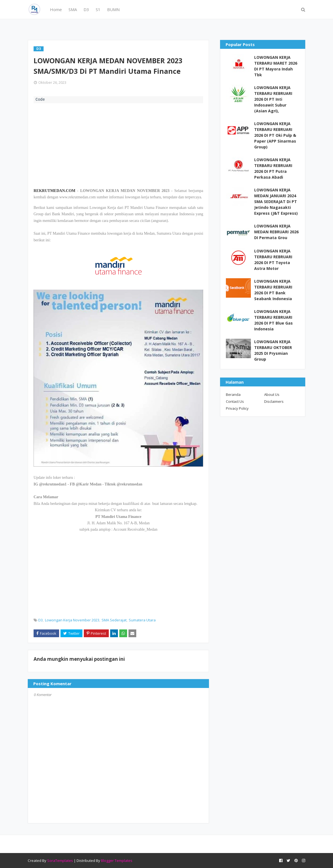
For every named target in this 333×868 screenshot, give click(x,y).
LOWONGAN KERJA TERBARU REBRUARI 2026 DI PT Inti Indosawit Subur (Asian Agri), (273, 99)
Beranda (233, 394)
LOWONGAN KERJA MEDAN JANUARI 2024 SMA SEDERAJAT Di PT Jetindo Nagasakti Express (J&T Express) (276, 202)
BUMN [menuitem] (113, 9)
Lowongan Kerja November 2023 (72, 620)
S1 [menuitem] (98, 9)
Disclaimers (274, 401)
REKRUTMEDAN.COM (55, 191)
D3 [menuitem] (86, 9)
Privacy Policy (237, 408)
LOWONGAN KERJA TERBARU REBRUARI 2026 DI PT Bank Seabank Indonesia (273, 290)
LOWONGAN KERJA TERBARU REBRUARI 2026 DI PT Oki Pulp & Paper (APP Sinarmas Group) (275, 135)
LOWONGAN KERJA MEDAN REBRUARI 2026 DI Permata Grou (276, 232)
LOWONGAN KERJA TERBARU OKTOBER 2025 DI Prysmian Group (273, 350)
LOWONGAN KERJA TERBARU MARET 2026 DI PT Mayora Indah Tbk (276, 66)
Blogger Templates (117, 861)
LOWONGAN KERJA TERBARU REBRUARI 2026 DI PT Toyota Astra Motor (273, 260)
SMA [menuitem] (73, 9)
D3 (41, 620)
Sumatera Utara (142, 620)
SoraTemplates (60, 861)
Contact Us (235, 401)
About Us (272, 394)
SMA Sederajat (114, 620)
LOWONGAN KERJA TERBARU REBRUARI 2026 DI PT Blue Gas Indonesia (273, 320)
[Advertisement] (118, 145)
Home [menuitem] (56, 9)
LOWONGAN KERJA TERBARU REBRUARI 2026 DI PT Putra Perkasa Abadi (273, 168)
